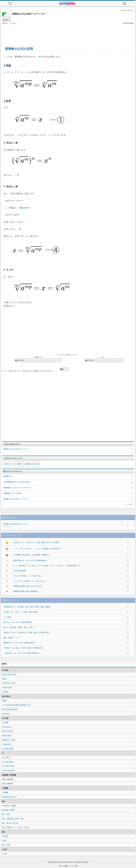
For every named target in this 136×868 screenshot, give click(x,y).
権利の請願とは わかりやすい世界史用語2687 (30, 560)
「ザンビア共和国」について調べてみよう (28, 576)
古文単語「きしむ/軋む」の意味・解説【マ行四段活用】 (23, 648)
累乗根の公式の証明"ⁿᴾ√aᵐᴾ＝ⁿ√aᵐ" (58, 525)
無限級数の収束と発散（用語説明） (26, 591)
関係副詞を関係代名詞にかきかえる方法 (27, 586)
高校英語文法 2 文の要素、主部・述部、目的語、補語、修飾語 (27, 607)
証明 (6, 464)
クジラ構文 (7, 617)
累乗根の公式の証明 (32, 464)
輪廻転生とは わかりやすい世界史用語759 (19, 643)
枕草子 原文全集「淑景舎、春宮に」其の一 (19, 627)
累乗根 (19, 464)
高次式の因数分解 (20, 571)
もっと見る (129, 504)
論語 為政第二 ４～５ (12, 638)
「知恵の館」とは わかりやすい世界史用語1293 (21, 653)
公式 (12, 464)
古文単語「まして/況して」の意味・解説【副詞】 (21, 612)
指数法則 (23, 208)
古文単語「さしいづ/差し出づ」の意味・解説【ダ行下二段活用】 (36, 542)
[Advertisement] (68, 33)
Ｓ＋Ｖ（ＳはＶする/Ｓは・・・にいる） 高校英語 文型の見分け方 (37, 549)
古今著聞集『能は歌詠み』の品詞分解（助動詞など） (32, 555)
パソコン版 (73, 866)
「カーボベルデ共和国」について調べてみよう (30, 581)
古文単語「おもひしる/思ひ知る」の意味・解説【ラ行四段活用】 (27, 633)
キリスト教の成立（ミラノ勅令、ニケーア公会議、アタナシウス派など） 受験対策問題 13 (47, 566)
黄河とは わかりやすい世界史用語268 (17, 622)
